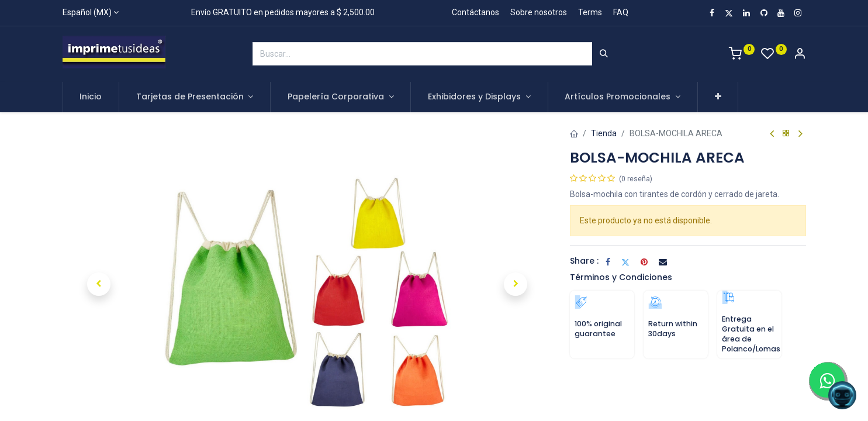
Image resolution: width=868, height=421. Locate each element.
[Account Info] (800, 55)
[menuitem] (91, 97)
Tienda (604, 133)
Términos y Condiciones (621, 277)
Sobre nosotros (539, 12)
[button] (718, 97)
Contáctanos (476, 12)
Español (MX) (87, 12)
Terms (590, 12)
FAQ (621, 12)
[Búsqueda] (604, 54)
